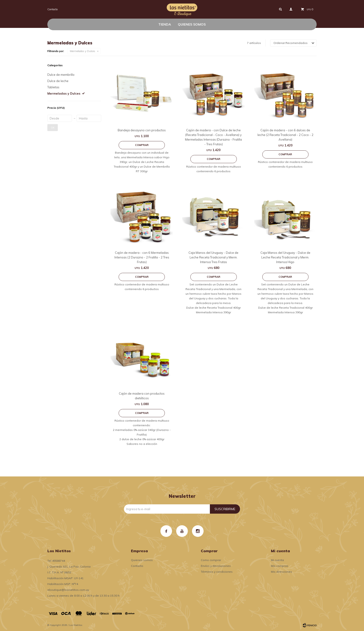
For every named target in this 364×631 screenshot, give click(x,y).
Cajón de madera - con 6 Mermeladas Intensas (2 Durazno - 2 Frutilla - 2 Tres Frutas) (142, 257)
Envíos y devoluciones (216, 566)
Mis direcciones (281, 572)
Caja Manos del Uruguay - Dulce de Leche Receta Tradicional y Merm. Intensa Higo (285, 257)
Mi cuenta (277, 560)
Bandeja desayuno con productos (142, 130)
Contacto (52, 9)
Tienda (165, 24)
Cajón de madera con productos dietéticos (142, 396)
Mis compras (280, 566)
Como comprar (211, 560)
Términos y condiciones (217, 572)
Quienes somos (192, 24)
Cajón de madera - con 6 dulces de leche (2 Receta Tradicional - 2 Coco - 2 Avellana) (285, 135)
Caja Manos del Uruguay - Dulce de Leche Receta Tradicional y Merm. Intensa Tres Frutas (213, 257)
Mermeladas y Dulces (83, 51)
